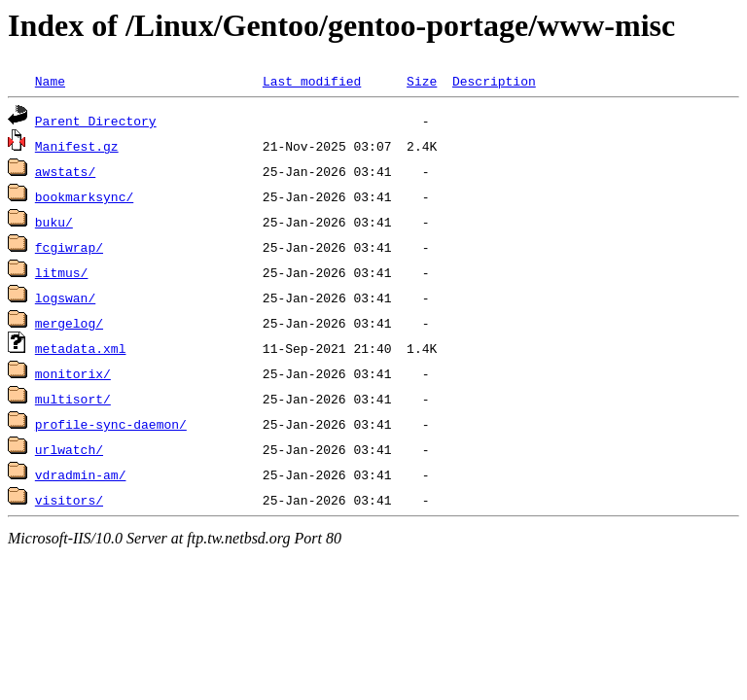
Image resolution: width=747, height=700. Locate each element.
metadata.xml (81, 348)
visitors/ (69, 500)
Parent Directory (96, 121)
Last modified (312, 81)
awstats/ (65, 171)
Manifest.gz (77, 146)
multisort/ (73, 399)
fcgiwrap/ (69, 247)
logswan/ (65, 297)
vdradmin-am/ (81, 474)
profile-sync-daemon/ (111, 424)
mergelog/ (69, 323)
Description (494, 81)
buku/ (54, 222)
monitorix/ (73, 373)
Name (50, 81)
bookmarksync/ (84, 196)
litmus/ (62, 272)
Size (422, 81)
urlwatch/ (69, 449)
